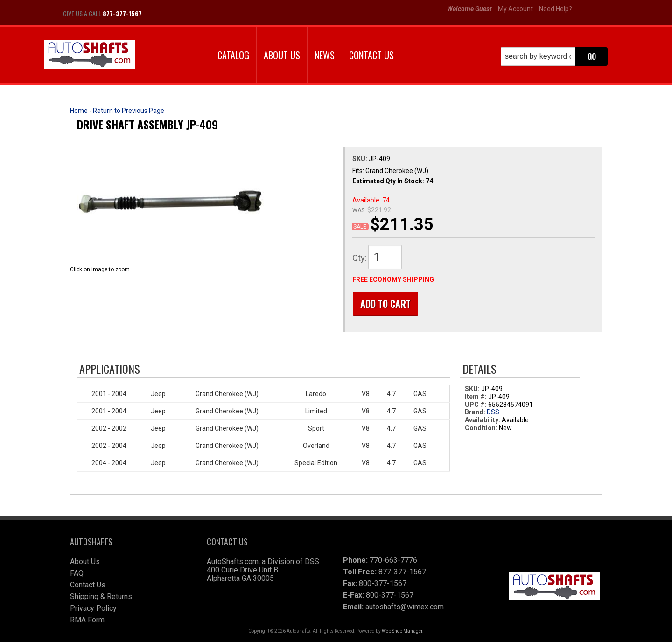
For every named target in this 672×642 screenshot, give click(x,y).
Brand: (475, 413)
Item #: (476, 397)
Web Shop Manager (402, 632)
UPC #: (476, 405)
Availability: (483, 421)
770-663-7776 (393, 561)
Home (79, 111)
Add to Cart (385, 304)
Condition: (481, 428)
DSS (493, 413)
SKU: (360, 159)
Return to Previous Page (129, 111)
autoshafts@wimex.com (405, 607)
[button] (554, 56)
